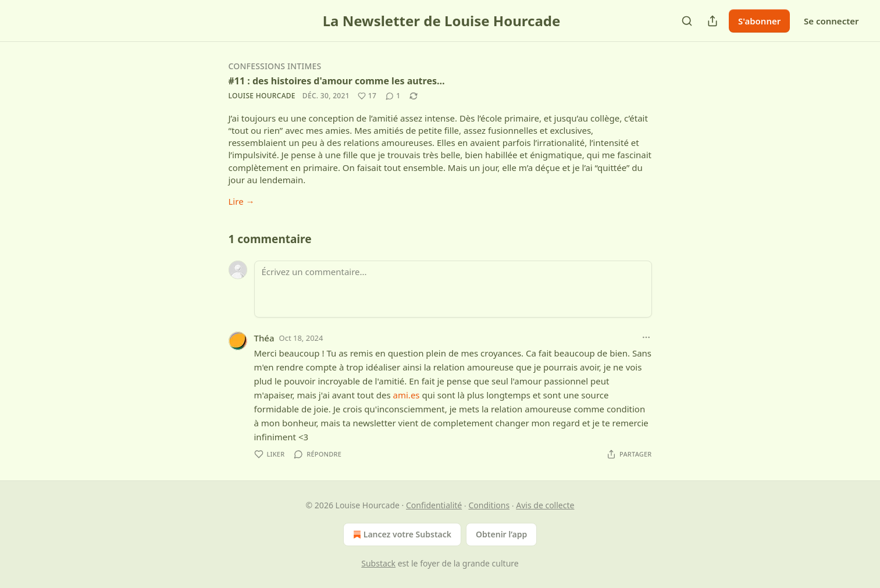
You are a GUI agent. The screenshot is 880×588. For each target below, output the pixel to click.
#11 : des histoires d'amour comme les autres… (337, 81)
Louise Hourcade (262, 96)
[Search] (687, 21)
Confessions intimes (275, 66)
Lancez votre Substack (401, 534)
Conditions (489, 505)
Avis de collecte (545, 505)
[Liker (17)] (367, 96)
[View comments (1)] (393, 96)
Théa (264, 338)
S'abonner (759, 21)
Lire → (242, 201)
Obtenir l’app (501, 534)
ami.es (407, 395)
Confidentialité (434, 505)
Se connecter (831, 21)
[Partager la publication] (712, 21)
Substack (378, 563)
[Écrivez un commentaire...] (453, 289)
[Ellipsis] (646, 337)
